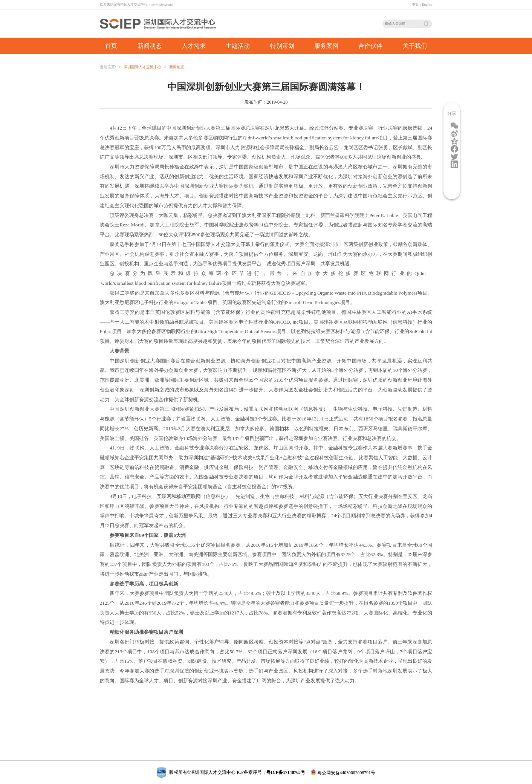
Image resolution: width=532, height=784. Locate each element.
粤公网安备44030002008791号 (343, 772)
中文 (415, 5)
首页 (111, 46)
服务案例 (326, 46)
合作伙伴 (370, 46)
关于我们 (415, 46)
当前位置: (108, 67)
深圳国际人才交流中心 (142, 67)
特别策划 (282, 46)
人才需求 (194, 46)
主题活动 (238, 46)
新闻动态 (177, 67)
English (427, 5)
